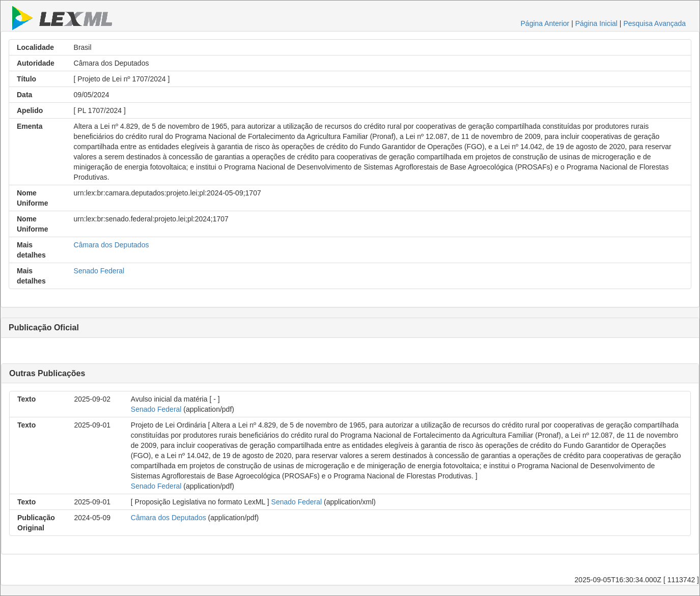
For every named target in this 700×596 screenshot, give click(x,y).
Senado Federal (99, 271)
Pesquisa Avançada (654, 23)
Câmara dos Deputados (111, 245)
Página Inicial (596, 23)
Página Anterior (545, 23)
